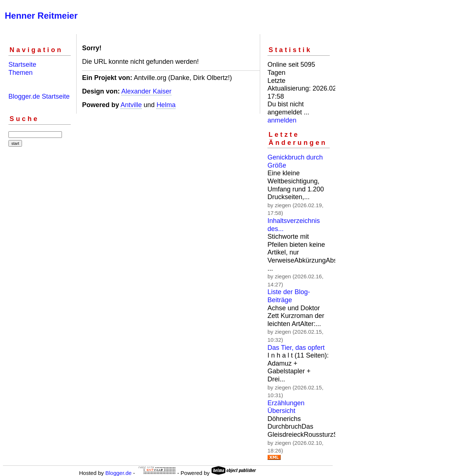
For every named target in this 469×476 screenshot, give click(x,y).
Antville (131, 105)
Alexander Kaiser (146, 91)
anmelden (282, 120)
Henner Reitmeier (41, 16)
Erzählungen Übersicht (286, 407)
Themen (21, 73)
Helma (166, 105)
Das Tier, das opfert (296, 348)
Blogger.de (118, 473)
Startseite (22, 65)
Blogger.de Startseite (39, 96)
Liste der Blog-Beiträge (289, 296)
